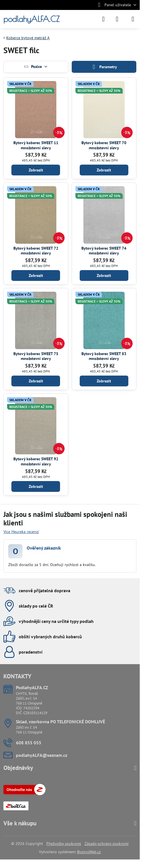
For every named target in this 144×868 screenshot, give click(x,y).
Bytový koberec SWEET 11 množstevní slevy (36, 145)
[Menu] (133, 19)
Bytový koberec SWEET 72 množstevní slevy (36, 251)
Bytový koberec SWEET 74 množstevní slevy (104, 251)
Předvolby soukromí (64, 844)
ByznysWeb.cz (89, 852)
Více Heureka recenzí (21, 532)
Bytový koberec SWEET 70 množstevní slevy (104, 145)
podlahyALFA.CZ (31, 19)
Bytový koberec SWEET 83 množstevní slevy (104, 356)
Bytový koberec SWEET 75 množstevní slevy (36, 356)
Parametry (104, 67)
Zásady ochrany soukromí (107, 844)
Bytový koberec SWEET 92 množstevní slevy (36, 461)
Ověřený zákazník (44, 548)
